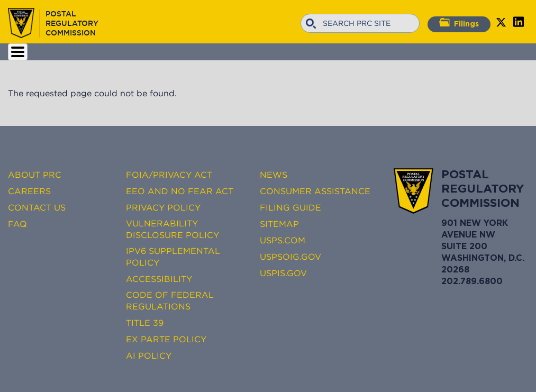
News (274, 175)
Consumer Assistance (315, 191)
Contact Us (37, 207)
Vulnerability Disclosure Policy (172, 229)
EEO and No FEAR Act (180, 191)
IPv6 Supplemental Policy (173, 257)
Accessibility (159, 279)
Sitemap (279, 224)
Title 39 (145, 323)
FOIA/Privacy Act (169, 175)
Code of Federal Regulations (170, 300)
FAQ (17, 224)
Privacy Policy (163, 207)
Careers (29, 191)
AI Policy (149, 355)
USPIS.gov (283, 273)
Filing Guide (290, 207)
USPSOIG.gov (290, 257)
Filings (459, 23)
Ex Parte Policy (166, 339)
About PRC (35, 175)
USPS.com (283, 240)
